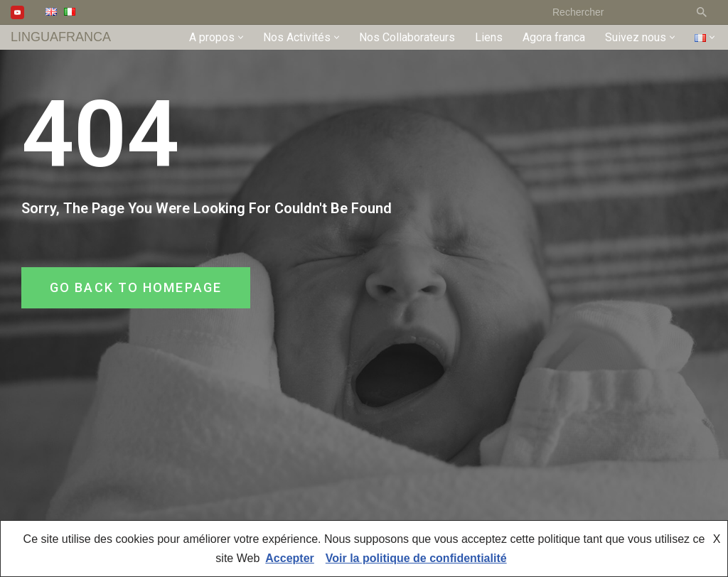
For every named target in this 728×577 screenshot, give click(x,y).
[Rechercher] (615, 12)
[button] (241, 37)
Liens (489, 37)
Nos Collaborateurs (407, 37)
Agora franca (554, 37)
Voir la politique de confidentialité (416, 558)
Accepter (289, 558)
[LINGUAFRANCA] (61, 37)
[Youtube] (17, 12)
